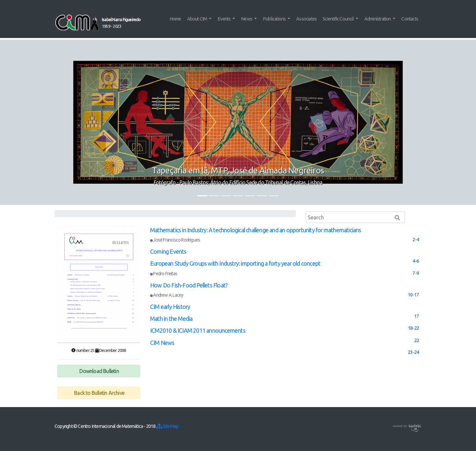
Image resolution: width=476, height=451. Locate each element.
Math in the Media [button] (171, 319)
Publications (275, 19)
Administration (378, 19)
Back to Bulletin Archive (99, 393)
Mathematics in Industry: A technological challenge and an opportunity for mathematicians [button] (256, 230)
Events (224, 19)
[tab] (284, 235)
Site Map (167, 426)
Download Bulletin (99, 371)
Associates (306, 19)
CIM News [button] (162, 343)
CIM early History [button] (170, 307)
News (247, 19)
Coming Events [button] (168, 252)
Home (175, 19)
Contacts (410, 19)
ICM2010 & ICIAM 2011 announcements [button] (198, 331)
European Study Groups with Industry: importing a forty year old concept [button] (235, 263)
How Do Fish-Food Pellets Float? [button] (189, 285)
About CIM (198, 19)
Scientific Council (338, 19)
